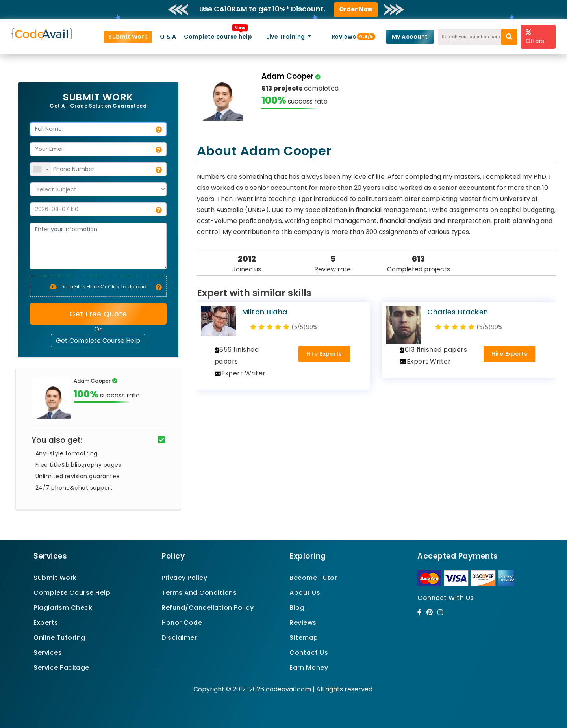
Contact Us (309, 653)
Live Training (286, 37)
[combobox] (41, 169)
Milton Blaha (265, 312)
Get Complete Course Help (98, 341)
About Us (305, 593)
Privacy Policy (184, 578)
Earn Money (309, 668)
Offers (535, 37)
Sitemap (304, 638)
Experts (46, 623)
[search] (509, 37)
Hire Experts (324, 354)
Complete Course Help (72, 593)
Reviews (347, 37)
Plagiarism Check (63, 608)
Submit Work (128, 37)
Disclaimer (179, 638)
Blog (297, 608)
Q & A (168, 37)
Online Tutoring (59, 638)
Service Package (61, 668)
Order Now (356, 9)
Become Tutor (313, 578)
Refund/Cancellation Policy (208, 608)
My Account (410, 37)
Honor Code (182, 623)
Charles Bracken (458, 312)
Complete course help (218, 37)
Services (48, 653)
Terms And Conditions (199, 593)
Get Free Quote (98, 314)
